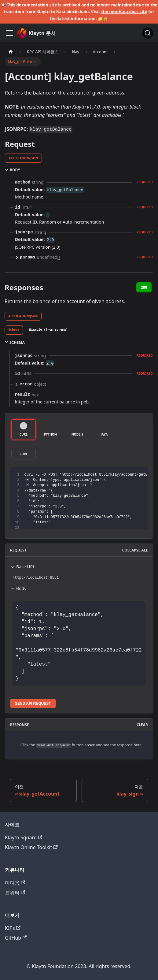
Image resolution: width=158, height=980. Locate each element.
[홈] (11, 52)
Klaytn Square (24, 837)
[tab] (14, 330)
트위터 (15, 893)
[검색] (148, 33)
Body (21, 588)
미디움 (15, 883)
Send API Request (33, 703)
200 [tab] (144, 287)
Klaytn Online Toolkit (31, 847)
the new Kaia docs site (124, 11)
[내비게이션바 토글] (9, 33)
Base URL (26, 567)
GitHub (16, 938)
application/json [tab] (23, 158)
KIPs (13, 928)
